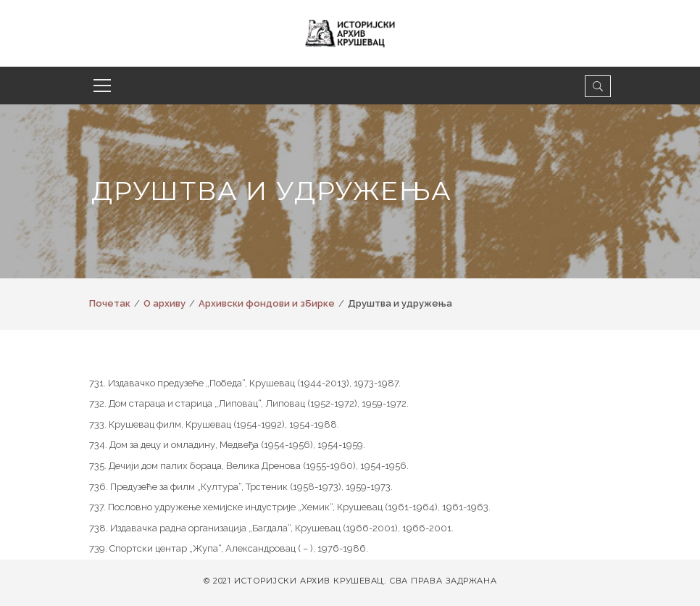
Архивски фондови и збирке (267, 303)
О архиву (164, 303)
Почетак (110, 303)
